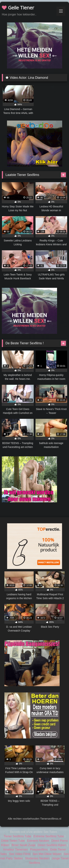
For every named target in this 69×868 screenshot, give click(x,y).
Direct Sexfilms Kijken (52, 845)
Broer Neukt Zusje (23, 845)
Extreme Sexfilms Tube (49, 836)
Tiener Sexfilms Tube (17, 836)
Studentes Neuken (37, 858)
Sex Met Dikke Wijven (47, 854)
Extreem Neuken (38, 841)
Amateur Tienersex (15, 850)
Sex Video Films (20, 854)
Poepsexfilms (39, 850)
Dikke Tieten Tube (13, 841)
